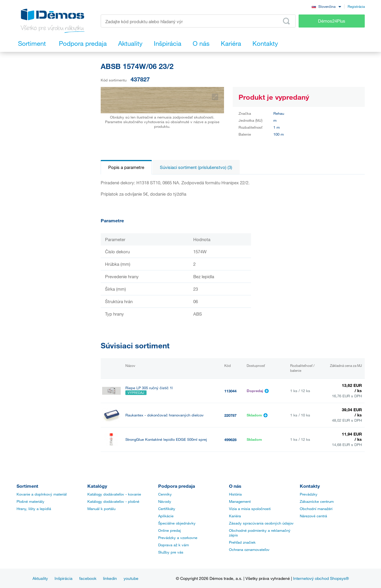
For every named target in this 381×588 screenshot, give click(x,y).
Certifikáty (167, 509)
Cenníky (165, 494)
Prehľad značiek (242, 542)
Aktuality (40, 578)
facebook (88, 578)
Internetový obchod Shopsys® (321, 578)
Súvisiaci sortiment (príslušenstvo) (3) (196, 167)
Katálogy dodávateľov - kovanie (114, 494)
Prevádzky (309, 494)
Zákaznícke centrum (317, 501)
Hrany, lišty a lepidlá (34, 509)
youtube (131, 578)
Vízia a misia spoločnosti (250, 509)
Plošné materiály (30, 501)
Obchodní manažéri (316, 509)
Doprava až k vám (174, 545)
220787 (230, 415)
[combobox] (326, 6)
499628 (230, 440)
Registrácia (356, 6)
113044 (230, 391)
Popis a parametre (126, 167)
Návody (165, 501)
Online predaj (169, 530)
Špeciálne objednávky (177, 523)
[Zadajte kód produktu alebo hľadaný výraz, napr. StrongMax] (198, 21)
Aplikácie (166, 516)
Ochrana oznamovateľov (249, 549)
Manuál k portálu (101, 509)
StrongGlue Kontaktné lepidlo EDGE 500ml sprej (166, 439)
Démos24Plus (332, 21)
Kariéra (235, 516)
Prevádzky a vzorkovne (178, 538)
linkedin (110, 578)
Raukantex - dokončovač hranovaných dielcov (165, 415)
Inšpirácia (64, 578)
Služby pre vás (171, 552)
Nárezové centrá (313, 516)
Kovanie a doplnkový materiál (42, 494)
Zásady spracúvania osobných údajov (261, 523)
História (235, 494)
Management (240, 501)
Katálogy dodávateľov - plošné (113, 501)
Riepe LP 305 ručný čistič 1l (149, 388)
